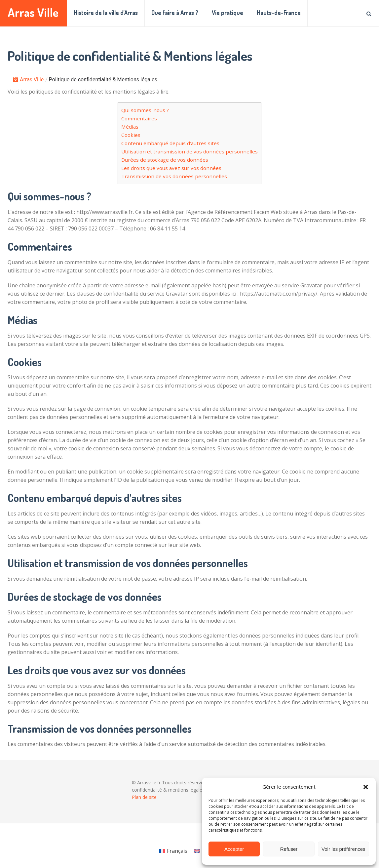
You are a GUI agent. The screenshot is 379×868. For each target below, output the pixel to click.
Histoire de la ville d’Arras (106, 13)
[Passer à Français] (173, 851)
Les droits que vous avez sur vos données (171, 168)
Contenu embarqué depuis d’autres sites (170, 143)
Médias (130, 127)
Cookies (131, 135)
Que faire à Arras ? (175, 13)
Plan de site (144, 797)
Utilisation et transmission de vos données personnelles (189, 151)
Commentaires (139, 118)
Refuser (289, 849)
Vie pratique (227, 13)
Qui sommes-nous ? (145, 110)
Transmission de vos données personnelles (174, 176)
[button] (366, 787)
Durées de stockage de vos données (165, 160)
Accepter (234, 849)
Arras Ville (33, 12)
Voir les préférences (343, 849)
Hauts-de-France (279, 13)
